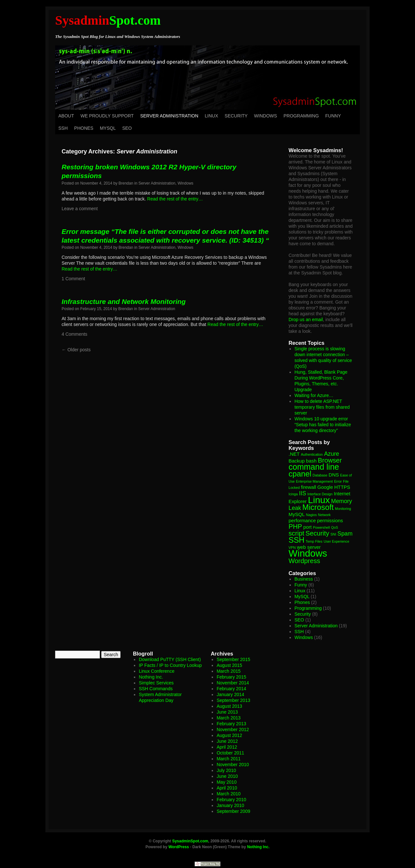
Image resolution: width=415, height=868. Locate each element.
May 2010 (226, 782)
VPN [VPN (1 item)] (292, 548)
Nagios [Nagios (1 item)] (311, 515)
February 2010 (231, 800)
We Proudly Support (107, 116)
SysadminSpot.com (190, 841)
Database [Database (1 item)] (320, 475)
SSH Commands (156, 689)
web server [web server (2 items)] (309, 547)
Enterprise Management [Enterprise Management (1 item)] (314, 481)
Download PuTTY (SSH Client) (170, 659)
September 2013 (233, 700)
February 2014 (231, 689)
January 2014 (230, 694)
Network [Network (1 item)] (324, 515)
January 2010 (230, 805)
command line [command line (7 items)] (314, 467)
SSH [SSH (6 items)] (296, 540)
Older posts (76, 350)
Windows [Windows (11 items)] (308, 553)
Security (236, 116)
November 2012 (233, 729)
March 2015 (229, 671)
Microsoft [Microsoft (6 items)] (318, 507)
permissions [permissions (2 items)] (330, 520)
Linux (212, 116)
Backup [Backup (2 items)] (297, 461)
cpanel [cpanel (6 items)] (300, 474)
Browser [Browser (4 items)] (330, 460)
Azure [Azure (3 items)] (332, 454)
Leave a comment (80, 209)
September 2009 (233, 811)
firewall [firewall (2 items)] (308, 487)
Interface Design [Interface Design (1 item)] (320, 494)
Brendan (126, 183)
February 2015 (231, 677)
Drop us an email (306, 319)
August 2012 (229, 735)
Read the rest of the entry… (175, 199)
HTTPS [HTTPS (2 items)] (342, 487)
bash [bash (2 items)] (311, 461)
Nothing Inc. (151, 677)
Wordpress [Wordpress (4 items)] (304, 561)
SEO (127, 128)
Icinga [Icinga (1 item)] (293, 494)
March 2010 (229, 794)
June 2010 (227, 776)
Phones (84, 128)
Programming (301, 116)
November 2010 (233, 765)
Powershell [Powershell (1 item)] (321, 527)
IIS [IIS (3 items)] (302, 493)
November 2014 (233, 683)
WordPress (178, 847)
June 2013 (227, 712)
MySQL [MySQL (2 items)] (297, 514)
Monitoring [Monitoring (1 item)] (343, 509)
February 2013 (231, 724)
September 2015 (233, 659)
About (66, 116)
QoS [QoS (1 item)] (334, 527)
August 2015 (229, 665)
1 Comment (73, 279)
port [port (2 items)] (307, 527)
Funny (333, 116)
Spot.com (108, 20)
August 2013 (229, 706)
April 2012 (227, 747)
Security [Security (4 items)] (317, 533)
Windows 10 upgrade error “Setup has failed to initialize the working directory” (323, 425)
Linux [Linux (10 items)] (319, 500)
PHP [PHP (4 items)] (295, 526)
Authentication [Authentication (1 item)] (312, 454)
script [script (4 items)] (296, 533)
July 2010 (226, 770)
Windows (266, 116)
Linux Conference (157, 671)
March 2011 (229, 759)
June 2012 (227, 741)
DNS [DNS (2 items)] (334, 475)
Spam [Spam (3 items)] (345, 534)
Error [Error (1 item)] (338, 481)
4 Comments (74, 334)
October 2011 (230, 753)
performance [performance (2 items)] (302, 520)
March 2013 (229, 718)
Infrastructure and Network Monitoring (124, 301)
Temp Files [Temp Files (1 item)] (314, 541)
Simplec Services (156, 683)
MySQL (108, 128)
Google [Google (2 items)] (325, 487)
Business (304, 579)
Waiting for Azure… (314, 395)
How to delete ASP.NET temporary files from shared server (322, 407)
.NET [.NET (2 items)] (294, 454)
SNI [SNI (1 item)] (333, 534)
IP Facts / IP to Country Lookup (170, 665)
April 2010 (227, 788)
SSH (63, 128)
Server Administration (169, 116)
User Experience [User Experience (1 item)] (336, 541)
